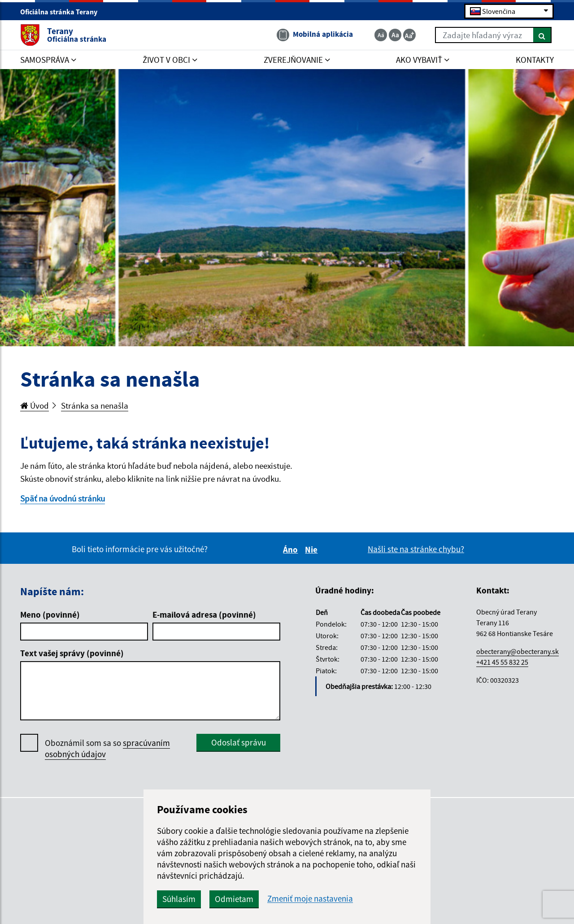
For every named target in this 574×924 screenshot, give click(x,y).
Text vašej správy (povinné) (72, 653)
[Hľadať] (542, 35)
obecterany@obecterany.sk (517, 651)
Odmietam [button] (234, 899)
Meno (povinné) (50, 615)
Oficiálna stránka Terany (63, 12)
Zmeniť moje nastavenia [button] (310, 899)
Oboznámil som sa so (107, 749)
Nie (313, 549)
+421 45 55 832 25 (502, 662)
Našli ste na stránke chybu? (416, 549)
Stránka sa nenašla (95, 405)
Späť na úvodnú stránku (63, 498)
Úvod (35, 405)
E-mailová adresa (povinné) (204, 615)
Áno (292, 549)
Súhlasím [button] (179, 899)
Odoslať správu (239, 742)
